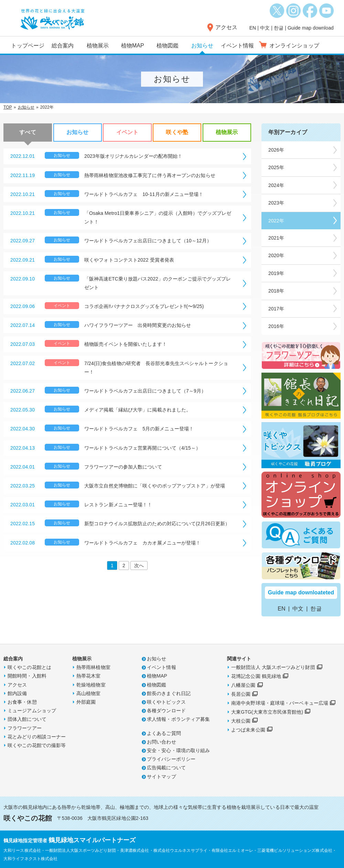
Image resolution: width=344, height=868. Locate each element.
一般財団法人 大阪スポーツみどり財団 (273, 667)
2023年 (276, 203)
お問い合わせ (162, 742)
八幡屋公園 (243, 685)
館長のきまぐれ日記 (169, 693)
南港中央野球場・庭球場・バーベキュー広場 (280, 703)
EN (253, 28)
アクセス (226, 27)
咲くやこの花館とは (29, 667)
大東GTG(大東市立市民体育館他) (267, 712)
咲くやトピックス (166, 702)
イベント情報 (238, 46)
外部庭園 (86, 702)
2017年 (276, 309)
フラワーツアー (25, 728)
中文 (265, 28)
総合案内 (63, 46)
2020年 (276, 255)
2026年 (276, 150)
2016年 (276, 326)
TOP (8, 107)
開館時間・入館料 (27, 676)
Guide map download (311, 28)
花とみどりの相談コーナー (37, 737)
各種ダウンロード (166, 711)
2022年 (276, 221)
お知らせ (202, 46)
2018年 (276, 291)
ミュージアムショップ (32, 711)
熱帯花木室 (89, 676)
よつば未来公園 (248, 730)
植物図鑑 (168, 46)
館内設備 (17, 693)
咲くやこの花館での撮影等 (37, 745)
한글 (279, 28)
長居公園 (241, 694)
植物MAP (133, 46)
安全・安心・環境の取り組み (178, 750)
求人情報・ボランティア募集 (178, 719)
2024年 (276, 185)
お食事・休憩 (22, 702)
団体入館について (27, 719)
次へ (139, 565)
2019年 (276, 273)
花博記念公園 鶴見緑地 (256, 676)
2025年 (276, 167)
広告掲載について (166, 768)
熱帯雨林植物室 (93, 667)
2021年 (276, 238)
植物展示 (98, 46)
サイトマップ (162, 777)
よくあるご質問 (164, 733)
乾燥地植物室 (91, 685)
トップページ (28, 46)
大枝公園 (241, 721)
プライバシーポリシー (171, 759)
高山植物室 (89, 693)
